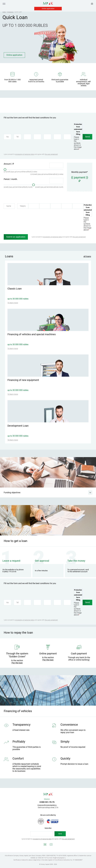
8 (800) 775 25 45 (9, 572)
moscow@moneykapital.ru (47, 805)
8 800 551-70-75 (47, 802)
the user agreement (51, 154)
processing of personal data (25, 154)
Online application (48, 9)
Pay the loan (17, 663)
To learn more (13, 303)
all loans (87, 256)
